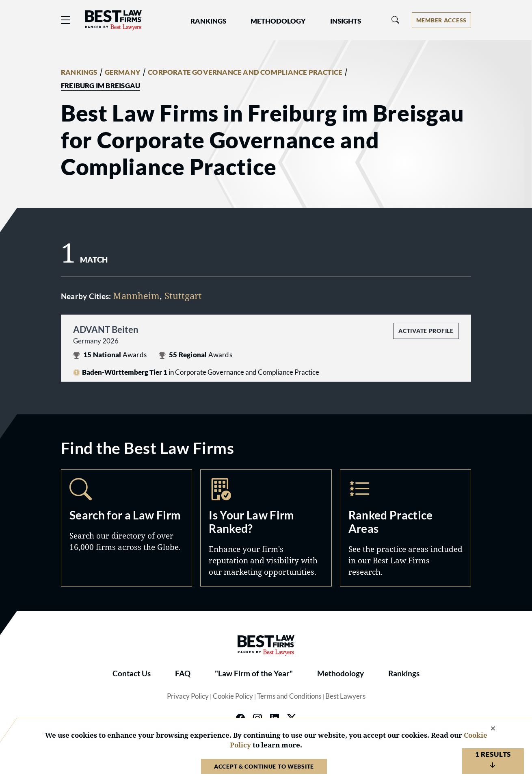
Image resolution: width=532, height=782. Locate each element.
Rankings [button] (208, 21)
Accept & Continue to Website (264, 766)
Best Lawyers (345, 696)
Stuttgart (183, 295)
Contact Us (132, 673)
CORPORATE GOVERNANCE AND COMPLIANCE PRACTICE (245, 72)
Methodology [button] (278, 21)
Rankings (404, 673)
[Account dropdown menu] (441, 20)
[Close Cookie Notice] (488, 729)
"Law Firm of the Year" (254, 673)
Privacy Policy (188, 696)
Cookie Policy (233, 696)
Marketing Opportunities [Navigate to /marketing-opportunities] (266, 528)
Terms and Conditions (289, 696)
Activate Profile (426, 331)
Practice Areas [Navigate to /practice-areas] (405, 528)
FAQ (183, 673)
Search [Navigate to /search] (127, 528)
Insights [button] (346, 21)
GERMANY (123, 72)
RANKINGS (79, 72)
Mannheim (136, 295)
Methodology (341, 673)
